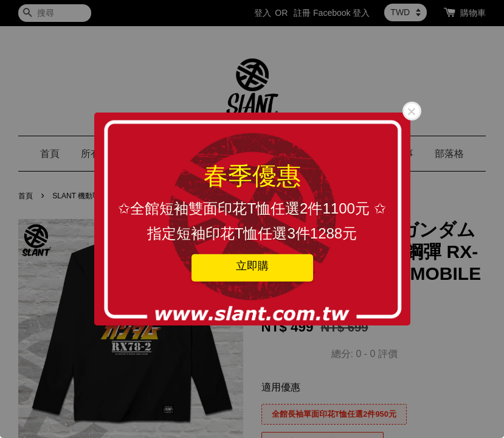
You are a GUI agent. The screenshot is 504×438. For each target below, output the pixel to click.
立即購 (252, 265)
